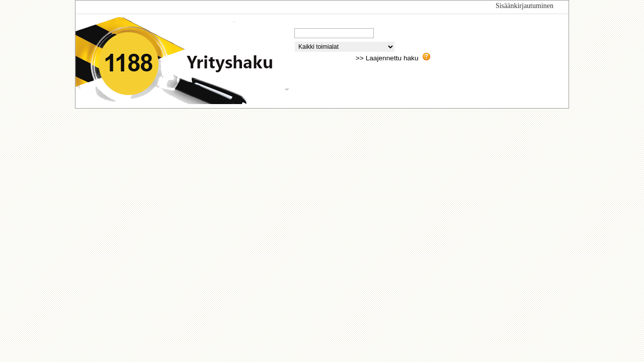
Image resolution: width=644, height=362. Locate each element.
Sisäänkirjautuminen (525, 6)
